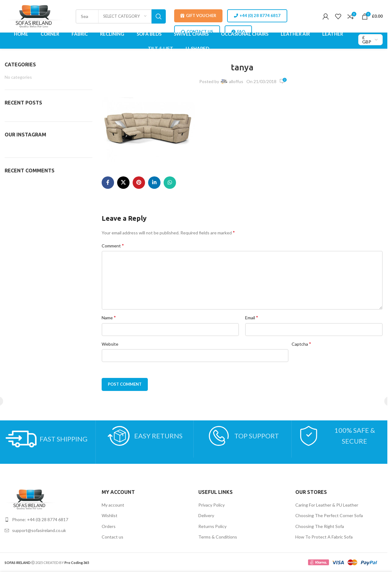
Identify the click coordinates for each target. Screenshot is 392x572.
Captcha (301, 344)
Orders (109, 526)
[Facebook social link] (108, 183)
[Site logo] (36, 16)
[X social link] (123, 183)
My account (113, 505)
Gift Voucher (198, 16)
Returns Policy (212, 526)
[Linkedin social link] (154, 183)
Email (252, 317)
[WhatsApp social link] (170, 183)
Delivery (206, 515)
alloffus (236, 81)
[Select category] (125, 16)
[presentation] (339, 361)
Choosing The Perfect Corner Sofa (329, 515)
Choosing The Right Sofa (320, 526)
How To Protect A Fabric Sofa (324, 537)
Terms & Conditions (218, 537)
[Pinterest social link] (139, 183)
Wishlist (110, 515)
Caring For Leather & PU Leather (327, 505)
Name (109, 317)
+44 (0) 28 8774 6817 (257, 16)
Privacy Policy (211, 505)
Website (110, 344)
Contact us (112, 537)
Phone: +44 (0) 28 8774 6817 (40, 519)
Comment (113, 245)
